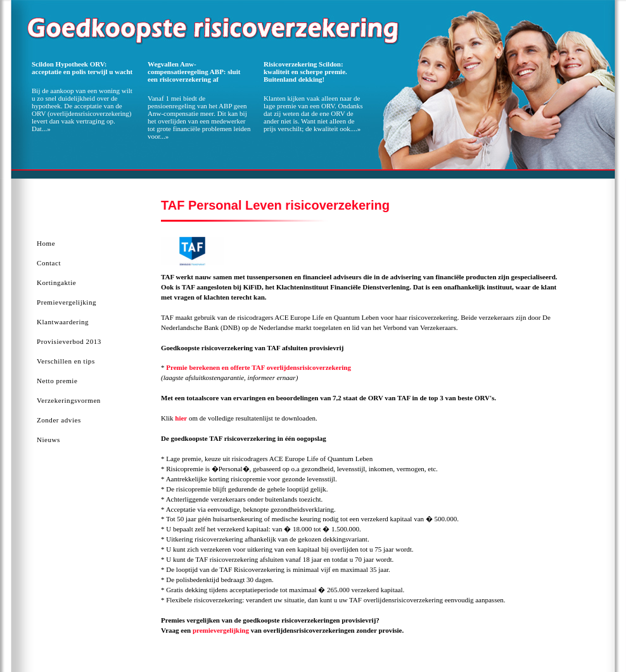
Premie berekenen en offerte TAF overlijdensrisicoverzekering (259, 367)
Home (46, 243)
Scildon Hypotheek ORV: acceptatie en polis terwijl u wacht (82, 68)
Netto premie (57, 381)
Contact (49, 263)
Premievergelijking (67, 302)
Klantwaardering (63, 322)
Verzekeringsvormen (69, 400)
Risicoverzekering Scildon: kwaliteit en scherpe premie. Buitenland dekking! (305, 72)
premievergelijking (221, 630)
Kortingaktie (56, 282)
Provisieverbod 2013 (69, 341)
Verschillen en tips (66, 361)
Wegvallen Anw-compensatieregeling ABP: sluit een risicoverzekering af (194, 72)
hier (181, 418)
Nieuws (48, 440)
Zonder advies (59, 420)
